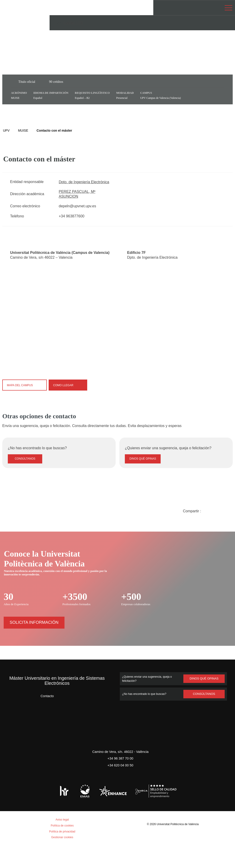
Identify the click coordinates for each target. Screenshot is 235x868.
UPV (6, 130)
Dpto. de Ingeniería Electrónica (86, 182)
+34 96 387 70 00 (120, 781)
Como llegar (68, 385)
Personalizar (77, 851)
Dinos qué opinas (143, 481)
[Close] (137, 295)
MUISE (23, 130)
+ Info (215, 857)
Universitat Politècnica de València (178, 846)
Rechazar (48, 851)
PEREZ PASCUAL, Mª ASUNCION (77, 194)
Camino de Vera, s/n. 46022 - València (120, 774)
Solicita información (34, 645)
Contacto (43, 718)
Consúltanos (25, 481)
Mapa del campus (25, 385)
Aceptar (23, 851)
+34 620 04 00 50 (120, 787)
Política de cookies (29, 808)
